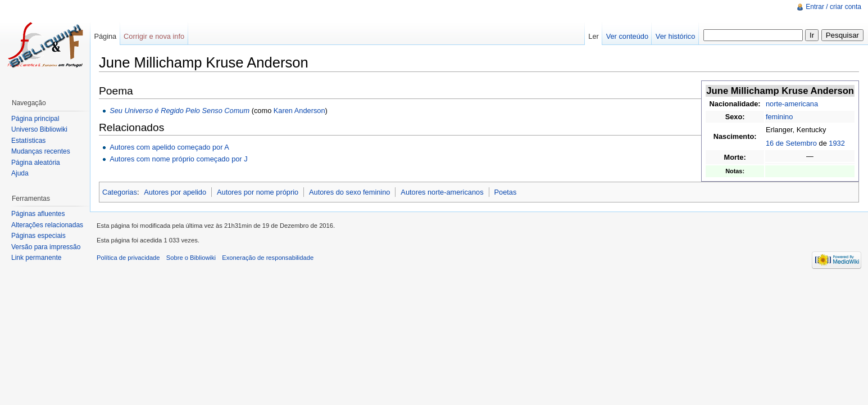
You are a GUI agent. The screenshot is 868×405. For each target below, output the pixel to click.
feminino (779, 117)
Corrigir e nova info (154, 36)
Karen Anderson (299, 111)
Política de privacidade (128, 258)
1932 (837, 143)
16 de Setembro (791, 143)
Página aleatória (36, 163)
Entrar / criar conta (833, 7)
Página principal (35, 119)
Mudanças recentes (41, 151)
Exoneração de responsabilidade (268, 258)
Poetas (505, 192)
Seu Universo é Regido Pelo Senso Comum (179, 111)
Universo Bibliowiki (39, 129)
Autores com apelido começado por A (169, 147)
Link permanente (36, 258)
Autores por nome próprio (258, 192)
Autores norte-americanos (442, 192)
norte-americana (792, 104)
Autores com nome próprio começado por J (178, 159)
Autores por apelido (175, 192)
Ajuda (20, 173)
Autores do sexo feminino (349, 192)
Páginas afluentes (38, 214)
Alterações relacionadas (47, 225)
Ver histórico (675, 36)
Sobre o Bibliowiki (191, 258)
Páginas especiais (38, 236)
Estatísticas (28, 141)
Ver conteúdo (627, 36)
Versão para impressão (46, 247)
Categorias (120, 192)
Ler (594, 36)
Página (105, 36)
